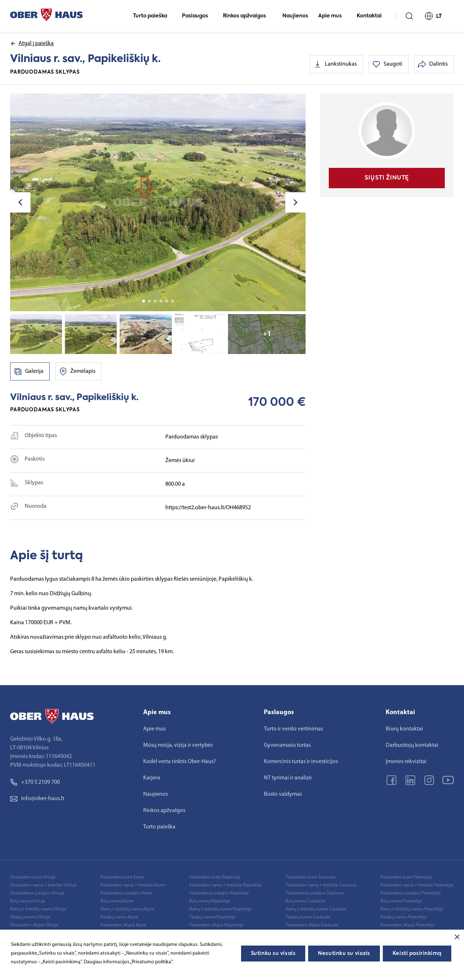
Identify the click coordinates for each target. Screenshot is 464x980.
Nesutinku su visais (344, 954)
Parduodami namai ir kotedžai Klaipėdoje (225, 885)
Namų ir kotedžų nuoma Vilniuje (38, 909)
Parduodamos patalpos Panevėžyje (411, 893)
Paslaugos (198, 16)
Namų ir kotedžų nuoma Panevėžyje (412, 909)
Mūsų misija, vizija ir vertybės (178, 745)
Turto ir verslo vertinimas (293, 729)
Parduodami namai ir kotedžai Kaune (133, 885)
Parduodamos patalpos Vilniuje (37, 893)
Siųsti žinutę (387, 178)
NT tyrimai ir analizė (288, 778)
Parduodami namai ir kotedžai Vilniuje (43, 885)
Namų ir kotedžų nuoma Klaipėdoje (220, 909)
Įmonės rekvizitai (406, 762)
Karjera (152, 778)
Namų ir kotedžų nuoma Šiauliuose (316, 909)
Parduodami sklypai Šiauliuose (312, 925)
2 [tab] (149, 301)
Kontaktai (372, 16)
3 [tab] (155, 301)
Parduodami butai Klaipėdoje (215, 877)
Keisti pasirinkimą (417, 954)
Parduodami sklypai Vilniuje (34, 925)
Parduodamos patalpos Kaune (127, 893)
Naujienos (295, 16)
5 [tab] (167, 301)
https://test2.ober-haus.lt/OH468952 (208, 508)
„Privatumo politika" (151, 962)
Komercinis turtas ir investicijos (301, 762)
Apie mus (333, 16)
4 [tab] (161, 301)
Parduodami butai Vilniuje (33, 877)
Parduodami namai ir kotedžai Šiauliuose (321, 885)
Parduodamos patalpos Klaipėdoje (219, 893)
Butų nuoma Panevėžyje (401, 901)
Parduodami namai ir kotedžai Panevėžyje (417, 885)
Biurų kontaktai (404, 729)
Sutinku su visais (273, 954)
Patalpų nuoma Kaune (120, 917)
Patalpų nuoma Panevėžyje (404, 917)
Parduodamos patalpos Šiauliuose (315, 893)
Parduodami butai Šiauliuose (311, 877)
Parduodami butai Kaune (122, 877)
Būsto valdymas (283, 794)
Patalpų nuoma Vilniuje (30, 917)
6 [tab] (173, 301)
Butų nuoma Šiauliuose (305, 901)
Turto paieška (153, 16)
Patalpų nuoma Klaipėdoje (212, 917)
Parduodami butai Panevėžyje (407, 877)
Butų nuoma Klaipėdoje (210, 901)
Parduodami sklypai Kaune (124, 925)
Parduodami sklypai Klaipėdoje (216, 925)
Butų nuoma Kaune (117, 901)
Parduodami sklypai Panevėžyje (408, 925)
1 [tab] (144, 301)
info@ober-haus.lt (37, 799)
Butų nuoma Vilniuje (28, 901)
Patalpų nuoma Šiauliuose (308, 917)
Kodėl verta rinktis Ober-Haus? (180, 762)
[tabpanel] (158, 202)
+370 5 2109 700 (35, 782)
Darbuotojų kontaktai (412, 745)
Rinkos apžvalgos (248, 16)
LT (436, 16)
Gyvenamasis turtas (287, 745)
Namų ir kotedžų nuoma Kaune (128, 909)
